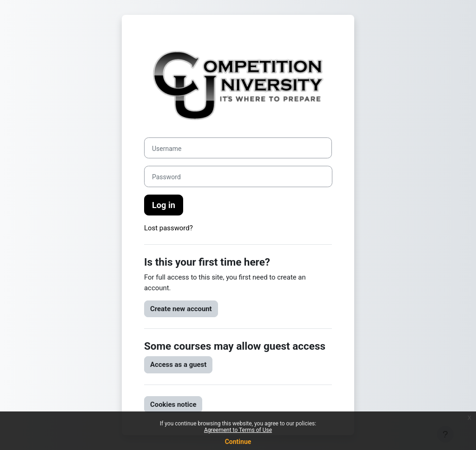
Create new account (181, 309)
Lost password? (169, 228)
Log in (164, 205)
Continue (238, 442)
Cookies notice (173, 404)
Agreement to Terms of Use (238, 430)
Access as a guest (178, 365)
